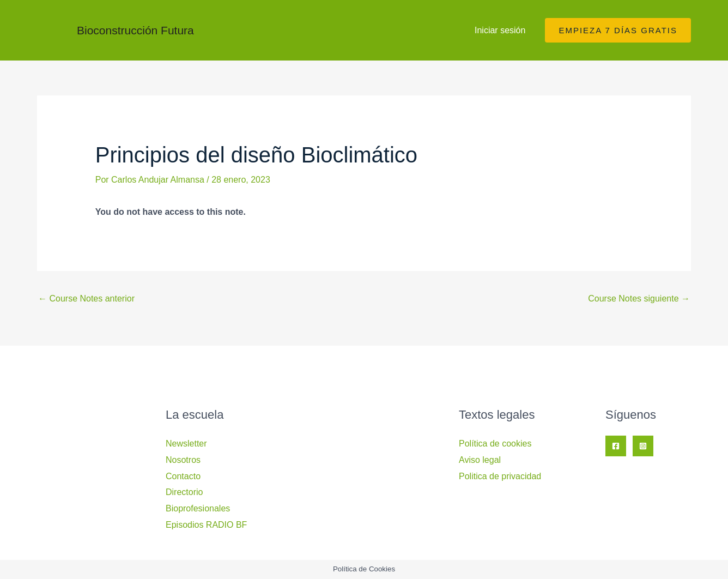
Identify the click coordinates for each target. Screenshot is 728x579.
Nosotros (183, 460)
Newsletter (186, 444)
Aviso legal (480, 460)
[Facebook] (616, 446)
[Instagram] (643, 446)
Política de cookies (495, 444)
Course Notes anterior (86, 298)
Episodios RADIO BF (206, 525)
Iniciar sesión (500, 30)
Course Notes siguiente (639, 298)
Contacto (183, 476)
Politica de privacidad (500, 476)
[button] (618, 30)
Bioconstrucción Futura (135, 30)
